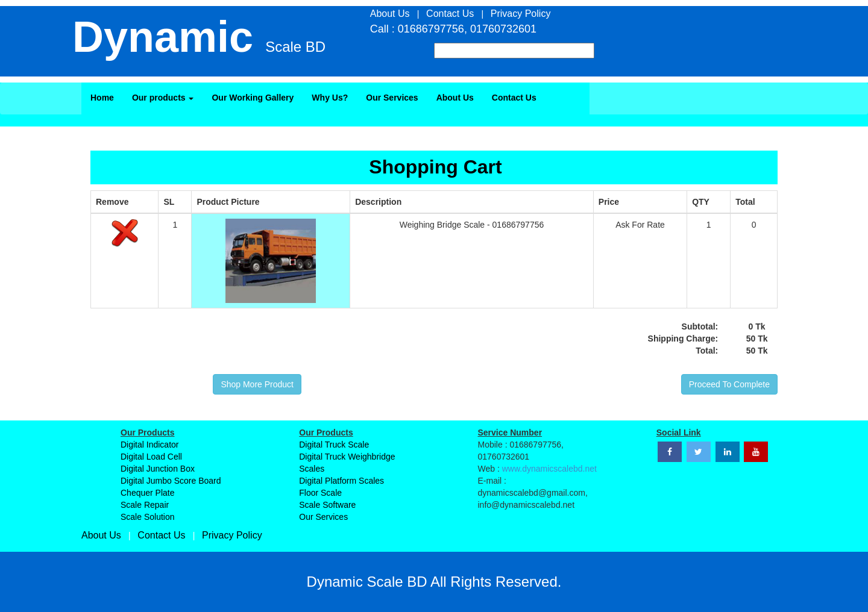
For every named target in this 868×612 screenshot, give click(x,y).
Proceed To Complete (729, 384)
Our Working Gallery (253, 98)
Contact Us (514, 98)
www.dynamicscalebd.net (549, 469)
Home (102, 98)
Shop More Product (257, 384)
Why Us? (330, 98)
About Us (455, 98)
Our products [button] (163, 98)
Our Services (392, 98)
